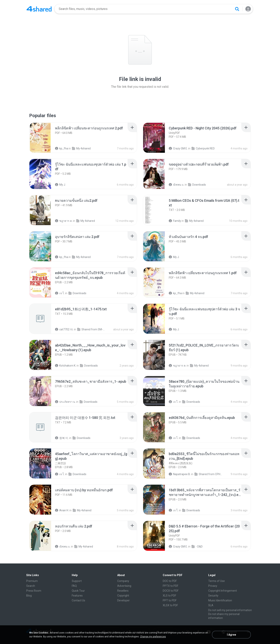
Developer (123, 600)
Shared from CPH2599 (208, 474)
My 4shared (81, 148)
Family (175, 221)
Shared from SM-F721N (91, 329)
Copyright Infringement (223, 591)
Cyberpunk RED (203, 148)
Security (213, 596)
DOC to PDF (170, 581)
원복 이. (62, 438)
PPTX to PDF (171, 586)
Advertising (124, 586)
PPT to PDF (170, 600)
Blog (29, 596)
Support (77, 581)
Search (31, 586)
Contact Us (78, 600)
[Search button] (237, 9)
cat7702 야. (64, 329)
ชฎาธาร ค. (64, 221)
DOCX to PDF (171, 591)
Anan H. (62, 510)
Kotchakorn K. (66, 366)
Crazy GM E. (178, 148)
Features (77, 596)
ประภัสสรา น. (65, 402)
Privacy (213, 586)
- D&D (197, 547)
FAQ (74, 586)
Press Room (34, 591)
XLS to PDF (169, 596)
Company (123, 581)
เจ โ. (60, 293)
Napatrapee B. (180, 474)
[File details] (45, 138)
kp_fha (62, 148)
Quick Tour (78, 591)
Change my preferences (153, 637)
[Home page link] (39, 9)
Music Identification (220, 600)
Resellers (123, 591)
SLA (211, 605)
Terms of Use (217, 581)
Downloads (197, 185)
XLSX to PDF (170, 605)
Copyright (123, 596)
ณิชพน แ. (176, 185)
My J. (60, 185)
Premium (32, 581)
